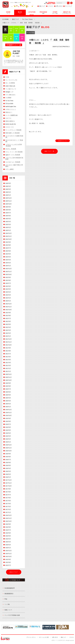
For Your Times (28, 19)
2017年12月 (8, 480)
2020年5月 (8, 395)
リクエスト (51, 6)
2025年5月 (8, 219)
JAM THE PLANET (16, 52)
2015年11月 (8, 554)
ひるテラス (8, 118)
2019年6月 (8, 427)
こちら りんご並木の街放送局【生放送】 (14, 158)
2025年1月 (8, 230)
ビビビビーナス (9, 127)
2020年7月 (8, 389)
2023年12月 (8, 269)
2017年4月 (8, 504)
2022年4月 (8, 327)
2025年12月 (8, 198)
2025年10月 (8, 204)
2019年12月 (8, 410)
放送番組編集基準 (10, 588)
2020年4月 (8, 398)
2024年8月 (8, 245)
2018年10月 (8, 451)
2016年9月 (8, 524)
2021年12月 (8, 339)
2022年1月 (8, 336)
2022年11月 (8, 307)
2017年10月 (8, 486)
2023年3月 (8, 295)
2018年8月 (8, 457)
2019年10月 (8, 415)
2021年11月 (8, 342)
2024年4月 (8, 257)
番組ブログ (16, 19)
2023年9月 (8, 277)
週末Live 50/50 (9, 104)
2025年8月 (8, 210)
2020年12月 (8, 374)
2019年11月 (8, 413)
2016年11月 (8, 518)
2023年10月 (8, 274)
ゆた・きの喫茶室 (10, 83)
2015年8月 (8, 562)
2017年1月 (8, 512)
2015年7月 (8, 565)
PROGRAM (43, 13)
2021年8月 (8, 351)
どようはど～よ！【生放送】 (13, 162)
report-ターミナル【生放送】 (13, 155)
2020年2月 (8, 404)
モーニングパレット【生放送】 (14, 130)
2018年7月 (8, 460)
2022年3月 (8, 330)
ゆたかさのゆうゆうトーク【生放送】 (14, 141)
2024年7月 (8, 248)
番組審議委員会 (9, 594)
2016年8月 (8, 527)
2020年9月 (8, 383)
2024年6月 (8, 251)
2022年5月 (8, 324)
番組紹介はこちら (63, 141)
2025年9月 (8, 207)
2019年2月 (8, 439)
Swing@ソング (9, 92)
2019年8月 (8, 421)
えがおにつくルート (11, 109)
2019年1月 (8, 442)
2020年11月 (8, 377)
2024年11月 (8, 236)
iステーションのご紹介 (44, 637)
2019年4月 (8, 433)
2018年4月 (8, 468)
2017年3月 (8, 507)
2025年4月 (8, 222)
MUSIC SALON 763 (11, 124)
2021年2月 (8, 368)
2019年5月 (8, 430)
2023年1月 (8, 301)
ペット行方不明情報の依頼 (12, 615)
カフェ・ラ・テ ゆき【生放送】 (14, 152)
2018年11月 (8, 448)
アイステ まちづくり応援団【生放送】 (14, 137)
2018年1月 (8, 477)
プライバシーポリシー (31, 637)
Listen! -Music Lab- (10, 86)
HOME (8, 13)
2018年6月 (8, 463)
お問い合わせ (59, 6)
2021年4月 (8, 363)
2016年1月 (8, 548)
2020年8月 (8, 386)
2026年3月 (8, 189)
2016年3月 (8, 542)
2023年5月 (8, 289)
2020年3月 (8, 401)
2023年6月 (8, 286)
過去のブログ (14, 572)
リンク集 (7, 604)
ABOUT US (67, 13)
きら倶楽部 (8, 98)
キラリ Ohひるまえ (10, 95)
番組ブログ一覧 (49, 151)
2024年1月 (8, 266)
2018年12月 (8, 445)
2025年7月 (8, 213)
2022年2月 (8, 333)
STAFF (55, 13)
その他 (7, 77)
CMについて (42, 6)
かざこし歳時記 (9, 169)
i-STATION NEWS (32, 13)
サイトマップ (68, 6)
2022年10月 (8, 310)
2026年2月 (8, 192)
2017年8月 (8, 492)
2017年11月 (8, 483)
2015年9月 (8, 559)
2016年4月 (8, 539)
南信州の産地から (10, 121)
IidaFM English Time (11, 107)
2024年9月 (8, 242)
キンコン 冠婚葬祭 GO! (11, 115)
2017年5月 (8, 501)
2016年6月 (8, 533)
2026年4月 (8, 186)
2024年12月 (8, 233)
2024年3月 (8, 260)
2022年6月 (8, 322)
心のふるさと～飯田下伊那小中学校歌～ (14, 166)
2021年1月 (8, 371)
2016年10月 (8, 521)
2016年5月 (8, 536)
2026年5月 (8, 183)
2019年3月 (8, 436)
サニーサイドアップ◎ (11, 80)
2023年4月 (8, 292)
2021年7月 (8, 354)
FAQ (6, 599)
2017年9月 (8, 489)
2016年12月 (8, 515)
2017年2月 (8, 510)
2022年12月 (8, 304)
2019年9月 (8, 418)
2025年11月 (8, 201)
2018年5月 (8, 465)
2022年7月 (8, 319)
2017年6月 (8, 498)
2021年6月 (8, 357)
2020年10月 (8, 380)
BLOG (20, 13)
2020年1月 (8, 407)
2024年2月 (8, 263)
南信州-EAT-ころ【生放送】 (13, 133)
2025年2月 (8, 227)
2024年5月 (8, 254)
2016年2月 (8, 545)
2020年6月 (8, 392)
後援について (8, 610)
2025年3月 (8, 224)
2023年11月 (8, 272)
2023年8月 (8, 280)
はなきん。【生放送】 (11, 149)
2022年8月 (8, 316)
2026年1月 (8, 195)
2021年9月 (8, 348)
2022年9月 (8, 313)
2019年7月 (8, 424)
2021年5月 (8, 360)
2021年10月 (8, 345)
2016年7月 (8, 530)
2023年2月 (8, 298)
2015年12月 (8, 551)
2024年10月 (8, 239)
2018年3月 (8, 471)
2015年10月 (8, 556)
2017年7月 (8, 495)
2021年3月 (8, 366)
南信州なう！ (9, 112)
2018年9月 (8, 454)
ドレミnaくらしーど (11, 89)
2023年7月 (8, 283)
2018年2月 (8, 474)
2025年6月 (8, 216)
